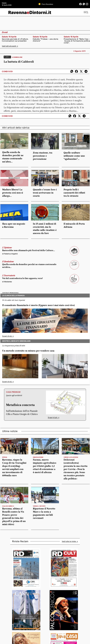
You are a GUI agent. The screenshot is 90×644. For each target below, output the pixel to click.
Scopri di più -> (8, 336)
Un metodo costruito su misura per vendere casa (28, 351)
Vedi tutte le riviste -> (70, 541)
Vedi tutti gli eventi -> (10, 46)
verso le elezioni (71, 457)
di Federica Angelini (10, 254)
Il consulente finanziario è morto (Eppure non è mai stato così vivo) (38, 305)
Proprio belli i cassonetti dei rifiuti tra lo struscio (74, 193)
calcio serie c (8, 506)
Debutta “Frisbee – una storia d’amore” (45, 40)
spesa (5, 457)
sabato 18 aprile (9, 37)
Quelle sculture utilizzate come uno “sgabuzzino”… (74, 156)
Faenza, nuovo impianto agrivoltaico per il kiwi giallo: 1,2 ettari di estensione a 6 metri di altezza (45, 466)
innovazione (38, 457)
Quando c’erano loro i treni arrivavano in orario (45, 193)
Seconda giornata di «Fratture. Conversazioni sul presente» (15, 40)
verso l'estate (39, 506)
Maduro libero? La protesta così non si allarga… (13, 193)
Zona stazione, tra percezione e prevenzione (43, 156)
